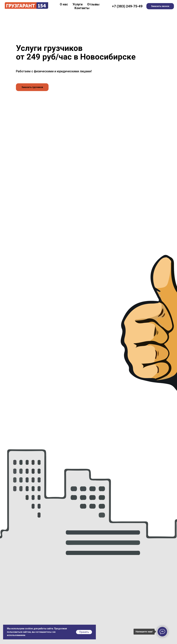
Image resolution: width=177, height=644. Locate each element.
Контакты (82, 8)
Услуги (78, 4)
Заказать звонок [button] (160, 6)
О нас (64, 4)
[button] (32, 87)
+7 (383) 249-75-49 (127, 6)
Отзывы (93, 4)
